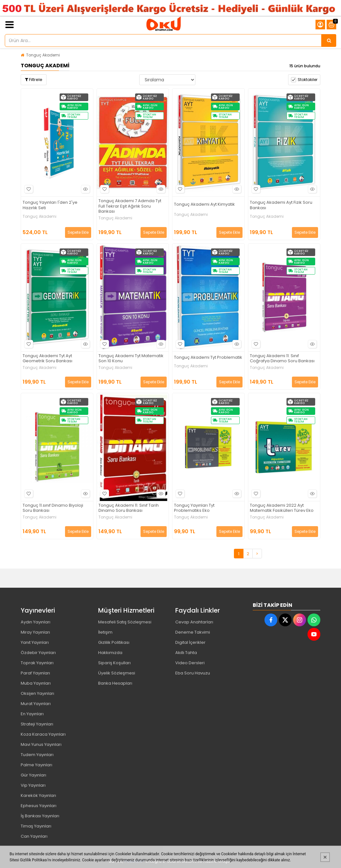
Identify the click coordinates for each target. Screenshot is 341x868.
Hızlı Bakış (84, 189)
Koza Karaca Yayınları (43, 734)
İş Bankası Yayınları (40, 816)
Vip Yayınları (33, 785)
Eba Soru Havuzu (193, 673)
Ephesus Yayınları (39, 806)
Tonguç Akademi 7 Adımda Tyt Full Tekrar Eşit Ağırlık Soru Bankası (130, 206)
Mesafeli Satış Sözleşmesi (125, 622)
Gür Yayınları (33, 775)
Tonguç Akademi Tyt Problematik (208, 358)
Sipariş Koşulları (114, 663)
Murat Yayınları (36, 704)
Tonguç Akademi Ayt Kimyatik (204, 205)
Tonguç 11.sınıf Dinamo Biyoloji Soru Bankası (53, 508)
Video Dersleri (190, 663)
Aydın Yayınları (36, 622)
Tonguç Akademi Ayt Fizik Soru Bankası (281, 205)
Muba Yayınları (36, 683)
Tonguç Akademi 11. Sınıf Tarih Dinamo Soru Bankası (129, 508)
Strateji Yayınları (37, 724)
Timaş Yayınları (36, 826)
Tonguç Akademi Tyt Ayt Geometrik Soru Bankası (47, 359)
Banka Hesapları (115, 683)
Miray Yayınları (35, 632)
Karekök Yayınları (38, 795)
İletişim (105, 632)
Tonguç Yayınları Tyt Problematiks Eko (194, 508)
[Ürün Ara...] (329, 40)
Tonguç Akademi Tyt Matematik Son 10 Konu (131, 359)
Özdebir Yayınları (38, 653)
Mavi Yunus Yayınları (41, 744)
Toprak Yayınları (37, 663)
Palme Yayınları (36, 765)
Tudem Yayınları (37, 755)
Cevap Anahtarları (194, 622)
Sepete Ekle (78, 232)
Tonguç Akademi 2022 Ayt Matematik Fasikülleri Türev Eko (282, 508)
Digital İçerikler (190, 642)
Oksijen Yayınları (37, 693)
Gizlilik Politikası (114, 642)
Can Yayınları (34, 836)
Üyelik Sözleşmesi (117, 673)
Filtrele (34, 80)
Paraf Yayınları (35, 673)
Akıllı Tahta (186, 653)
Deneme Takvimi (193, 632)
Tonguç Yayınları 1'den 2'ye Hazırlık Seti (50, 205)
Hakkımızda (110, 653)
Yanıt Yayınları (35, 642)
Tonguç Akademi (43, 55)
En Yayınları (32, 714)
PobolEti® (134, 861)
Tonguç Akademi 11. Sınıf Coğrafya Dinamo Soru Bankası (282, 359)
